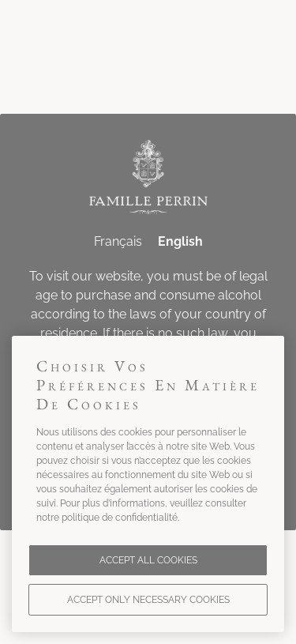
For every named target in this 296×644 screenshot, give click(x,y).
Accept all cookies (148, 560)
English (180, 241)
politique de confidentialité (120, 518)
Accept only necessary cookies (148, 600)
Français (118, 241)
